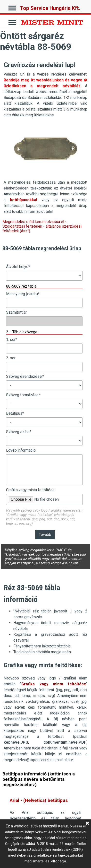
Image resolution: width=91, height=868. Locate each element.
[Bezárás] (87, 824)
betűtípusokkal (24, 200)
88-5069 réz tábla (21, 286)
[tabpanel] (45, 88)
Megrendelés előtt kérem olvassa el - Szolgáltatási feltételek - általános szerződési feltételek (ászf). (42, 226)
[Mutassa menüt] (12, 7)
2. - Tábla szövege (22, 332)
